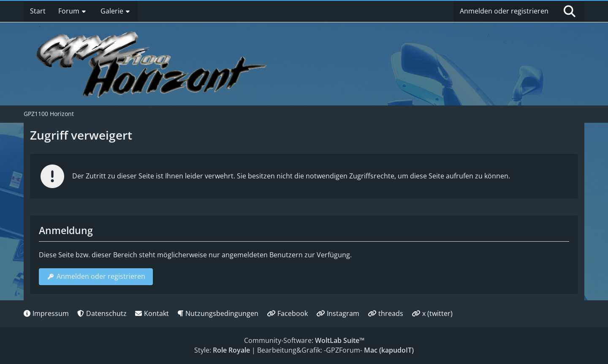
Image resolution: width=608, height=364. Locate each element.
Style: (222, 350)
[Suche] (570, 11)
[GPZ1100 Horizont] (153, 64)
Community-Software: (304, 340)
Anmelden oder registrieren (504, 11)
